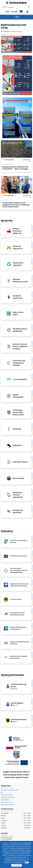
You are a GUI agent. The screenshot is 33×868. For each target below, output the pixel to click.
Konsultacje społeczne (8, 797)
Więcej (27, 863)
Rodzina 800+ (5, 800)
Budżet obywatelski (7, 795)
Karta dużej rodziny (7, 802)
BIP (2, 793)
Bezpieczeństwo (16, 31)
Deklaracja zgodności (7, 805)
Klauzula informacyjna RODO (9, 790)
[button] (27, 12)
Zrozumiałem (16, 865)
